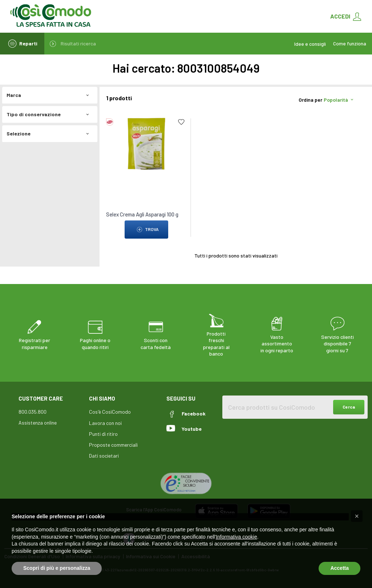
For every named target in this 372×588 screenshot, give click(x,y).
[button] (357, 516)
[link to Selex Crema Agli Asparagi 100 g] (146, 143)
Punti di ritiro (103, 434)
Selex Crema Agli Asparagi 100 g (142, 214)
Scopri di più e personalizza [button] (57, 568)
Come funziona (350, 44)
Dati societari (104, 456)
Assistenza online (38, 423)
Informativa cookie (236, 537)
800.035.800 (33, 412)
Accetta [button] (339, 568)
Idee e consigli (310, 44)
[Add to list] (181, 122)
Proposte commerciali (113, 445)
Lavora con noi (105, 423)
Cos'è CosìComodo (110, 412)
